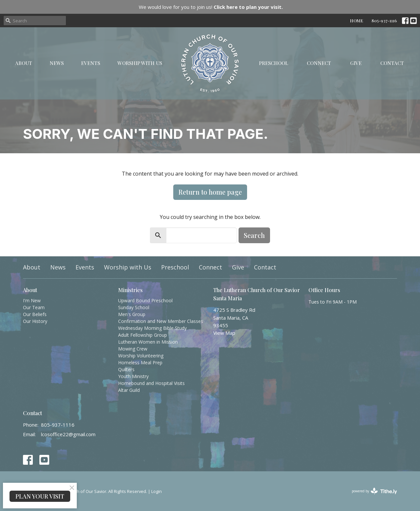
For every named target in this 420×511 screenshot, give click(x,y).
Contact (392, 63)
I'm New (32, 300)
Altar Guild (129, 390)
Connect (319, 63)
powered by (374, 491)
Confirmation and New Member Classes (161, 321)
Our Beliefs (35, 314)
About (24, 63)
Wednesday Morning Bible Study (152, 328)
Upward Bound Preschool (145, 300)
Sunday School (134, 307)
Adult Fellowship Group (143, 335)
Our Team (34, 307)
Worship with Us (140, 63)
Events (91, 63)
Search (254, 235)
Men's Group (132, 314)
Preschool (273, 63)
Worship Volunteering (141, 356)
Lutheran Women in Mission (148, 342)
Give (356, 63)
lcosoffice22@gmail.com (68, 434)
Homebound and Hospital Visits (151, 383)
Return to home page (210, 192)
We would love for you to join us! (211, 7)
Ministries (130, 290)
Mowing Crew (133, 349)
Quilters (126, 369)
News (57, 63)
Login (157, 491)
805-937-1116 (384, 21)
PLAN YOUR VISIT (40, 496)
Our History (35, 321)
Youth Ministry (133, 376)
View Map (224, 333)
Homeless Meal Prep (140, 362)
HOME (357, 21)
